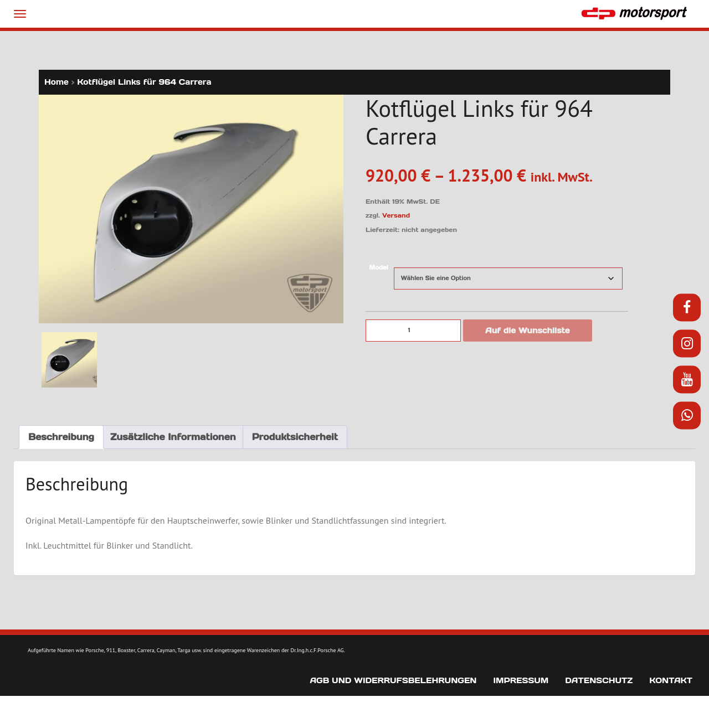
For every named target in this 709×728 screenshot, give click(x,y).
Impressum (521, 680)
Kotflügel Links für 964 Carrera (144, 82)
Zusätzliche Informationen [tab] (173, 437)
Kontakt (671, 680)
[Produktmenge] (413, 331)
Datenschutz (599, 680)
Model (378, 268)
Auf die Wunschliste (528, 331)
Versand (396, 215)
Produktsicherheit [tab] (295, 437)
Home (56, 82)
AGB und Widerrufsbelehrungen (393, 680)
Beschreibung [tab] (61, 437)
